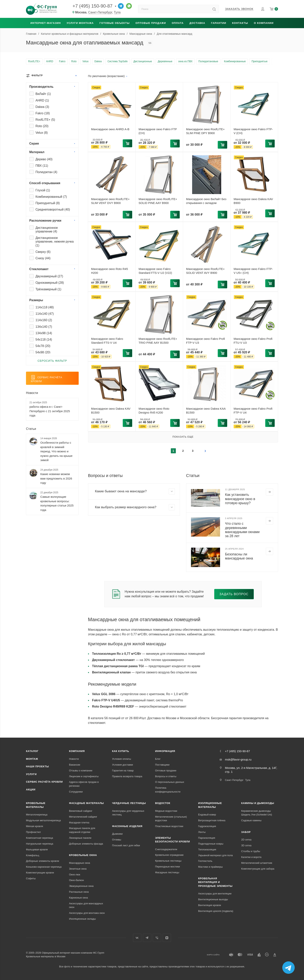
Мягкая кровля (35, 826)
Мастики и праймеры (210, 867)
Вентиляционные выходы (213, 899)
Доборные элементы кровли (42, 861)
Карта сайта (213, 955)
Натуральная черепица (40, 844)
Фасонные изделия (127, 826)
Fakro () (43, 113)
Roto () (42, 126)
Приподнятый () (48, 203)
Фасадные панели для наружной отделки (82, 830)
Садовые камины (251, 820)
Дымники (117, 834)
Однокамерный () (50, 283)
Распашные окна (79, 892)
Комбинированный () (51, 197)
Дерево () (44, 159)
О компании (264, 23)
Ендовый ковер (207, 815)
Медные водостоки (166, 811)
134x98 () (44, 333)
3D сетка (246, 845)
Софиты (31, 878)
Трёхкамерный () (48, 289)
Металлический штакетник (257, 863)
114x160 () (44, 320)
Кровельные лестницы (168, 861)
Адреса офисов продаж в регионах (84, 784)
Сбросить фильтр (52, 361)
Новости (32, 393)
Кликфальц (33, 855)
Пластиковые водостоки (169, 826)
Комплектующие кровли (40, 873)
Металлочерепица (37, 815)
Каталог (32, 751)
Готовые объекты (114, 23)
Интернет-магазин (46, 23)
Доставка (197, 23)
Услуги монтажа (80, 23)
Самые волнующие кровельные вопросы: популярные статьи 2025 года (57, 503)
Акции (31, 790)
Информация (165, 751)
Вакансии (75, 765)
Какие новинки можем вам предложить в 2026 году (56, 478)
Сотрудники (76, 792)
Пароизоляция (207, 838)
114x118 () (45, 307)
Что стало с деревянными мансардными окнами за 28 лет (242, 530)
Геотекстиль (205, 861)
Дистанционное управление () (47, 230)
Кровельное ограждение (169, 855)
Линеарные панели (80, 838)
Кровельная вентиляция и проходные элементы (215, 882)
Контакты (240, 23)
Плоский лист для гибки (126, 845)
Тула (117, 12)
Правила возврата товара (127, 776)
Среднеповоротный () (53, 209)
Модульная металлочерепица (43, 820)
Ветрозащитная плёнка (212, 820)
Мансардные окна (79, 863)
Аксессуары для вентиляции (215, 894)
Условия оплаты (122, 759)
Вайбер (157, 938)
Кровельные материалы (36, 805)
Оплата (178, 23)
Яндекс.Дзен (167, 938)
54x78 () (43, 346)
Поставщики (162, 765)
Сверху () (43, 252)
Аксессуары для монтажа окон (87, 913)
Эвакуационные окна (81, 886)
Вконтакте (137, 938)
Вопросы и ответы (166, 776)
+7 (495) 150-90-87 (237, 751)
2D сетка (246, 840)
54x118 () (44, 340)
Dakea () (42, 107)
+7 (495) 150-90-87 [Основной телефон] (92, 6)
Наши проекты (37, 766)
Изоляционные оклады (82, 919)
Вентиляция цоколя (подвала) (216, 911)
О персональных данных (170, 782)
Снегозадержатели (166, 849)
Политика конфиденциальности (168, 790)
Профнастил (33, 832)
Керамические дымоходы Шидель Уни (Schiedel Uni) (257, 813)
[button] (127, 143)
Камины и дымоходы (258, 803)
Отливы (117, 840)
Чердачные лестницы (129, 803)
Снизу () (43, 258)
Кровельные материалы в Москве (46, 956)
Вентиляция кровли (210, 905)
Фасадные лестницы (167, 872)
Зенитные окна (78, 869)
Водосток (163, 803)
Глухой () (43, 190)
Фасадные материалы (86, 803)
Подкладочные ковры (211, 844)
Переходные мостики (168, 867)
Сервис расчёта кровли (44, 782)
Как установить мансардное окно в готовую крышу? (240, 499)
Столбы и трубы (251, 851)
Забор (246, 832)
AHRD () (42, 100)
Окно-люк (75, 875)
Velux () (42, 133)
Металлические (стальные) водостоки (171, 819)
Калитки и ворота (251, 857)
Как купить (121, 751)
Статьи (31, 429)
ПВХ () (42, 166)
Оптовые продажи (151, 23)
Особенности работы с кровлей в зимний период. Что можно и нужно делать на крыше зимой (56, 451)
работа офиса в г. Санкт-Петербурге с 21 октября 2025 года (50, 411)
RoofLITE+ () (45, 120)
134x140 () (44, 327)
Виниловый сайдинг (81, 811)
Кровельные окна (83, 855)
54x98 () (43, 352)
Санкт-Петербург (100, 12)
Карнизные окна (78, 898)
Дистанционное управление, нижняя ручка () (55, 242)
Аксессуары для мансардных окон (86, 905)
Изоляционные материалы (210, 805)
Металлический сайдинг (83, 817)
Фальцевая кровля (37, 849)
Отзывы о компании (81, 771)
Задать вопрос (234, 594)
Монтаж (32, 759)
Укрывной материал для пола (215, 855)
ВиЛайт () (43, 94)
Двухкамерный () (49, 276)
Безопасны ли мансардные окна (239, 556)
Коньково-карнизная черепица (44, 867)
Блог (158, 759)
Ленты (202, 832)
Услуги (31, 774)
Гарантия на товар (123, 771)
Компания (77, 751)
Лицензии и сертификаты (84, 776)
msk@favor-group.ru (238, 759)
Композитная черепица (40, 838)
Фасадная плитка (79, 823)
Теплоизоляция (207, 849)
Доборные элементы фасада (86, 844)
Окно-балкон (76, 880)
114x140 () (45, 314)
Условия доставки (123, 765)
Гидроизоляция (207, 826)
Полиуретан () (46, 172)
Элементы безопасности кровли (173, 840)
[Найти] (214, 9)
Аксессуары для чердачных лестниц (128, 813)
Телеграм (147, 938)
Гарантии (218, 23)
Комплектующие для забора (258, 869)
